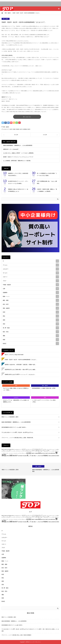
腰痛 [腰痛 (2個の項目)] (32, 456)
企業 (31, 289)
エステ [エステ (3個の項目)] (24, 449)
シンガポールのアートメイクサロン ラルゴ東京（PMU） (44, 401)
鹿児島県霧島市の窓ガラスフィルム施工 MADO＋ (14, 427)
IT (31, 261)
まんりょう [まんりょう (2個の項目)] (19, 449)
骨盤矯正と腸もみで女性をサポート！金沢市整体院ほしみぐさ (18, 190)
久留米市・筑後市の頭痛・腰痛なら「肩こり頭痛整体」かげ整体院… (47, 190)
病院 (31, 320)
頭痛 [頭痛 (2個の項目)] (42, 456)
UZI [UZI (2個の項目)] (12, 449)
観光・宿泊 (31, 332)
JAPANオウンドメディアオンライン (33, 642)
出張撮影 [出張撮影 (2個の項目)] (36, 453)
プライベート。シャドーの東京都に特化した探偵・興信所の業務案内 (16, 635)
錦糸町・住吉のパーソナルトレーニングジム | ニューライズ (18, 157)
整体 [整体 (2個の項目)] (54, 453)
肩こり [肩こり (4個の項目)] (29, 455)
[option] (15, 469)
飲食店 (31, 343)
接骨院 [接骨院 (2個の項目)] (52, 453)
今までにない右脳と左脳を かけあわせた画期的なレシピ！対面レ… (16, 389)
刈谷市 (11, 129)
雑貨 (31, 340)
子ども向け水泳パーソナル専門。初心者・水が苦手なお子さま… (18, 432)
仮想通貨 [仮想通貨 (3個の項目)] (29, 453)
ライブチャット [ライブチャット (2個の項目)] (23, 453)
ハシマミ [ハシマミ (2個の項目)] (14, 451)
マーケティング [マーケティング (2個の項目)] (17, 453)
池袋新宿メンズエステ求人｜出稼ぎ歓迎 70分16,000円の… (18, 174)
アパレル (31, 265)
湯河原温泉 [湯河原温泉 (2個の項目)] (20, 456)
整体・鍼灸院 (6, 19)
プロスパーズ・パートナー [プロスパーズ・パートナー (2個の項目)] (8, 453)
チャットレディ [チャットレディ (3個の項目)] (7, 451)
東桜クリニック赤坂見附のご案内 (10, 417)
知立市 (21, 129)
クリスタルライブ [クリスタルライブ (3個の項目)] (37, 449)
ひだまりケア (6, 129)
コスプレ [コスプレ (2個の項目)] (45, 449)
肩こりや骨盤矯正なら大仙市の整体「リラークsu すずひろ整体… (47, 174)
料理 (31, 312)
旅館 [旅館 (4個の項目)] (11, 455)
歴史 (31, 316)
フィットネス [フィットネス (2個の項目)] (52, 451)
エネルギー (31, 269)
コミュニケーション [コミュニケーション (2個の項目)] (50, 449)
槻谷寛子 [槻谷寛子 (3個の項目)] (15, 456)
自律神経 (25, 129)
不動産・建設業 (31, 285)
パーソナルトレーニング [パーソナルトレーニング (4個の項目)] (40, 451)
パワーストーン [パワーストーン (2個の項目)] (19, 451)
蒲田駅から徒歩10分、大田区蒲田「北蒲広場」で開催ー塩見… (20, 365)
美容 (31, 324)
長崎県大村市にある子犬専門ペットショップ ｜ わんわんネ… (20, 374)
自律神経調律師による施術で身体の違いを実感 (44, 388)
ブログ (31, 281)
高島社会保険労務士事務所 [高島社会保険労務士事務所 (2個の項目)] (54, 456)
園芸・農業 (31, 300)
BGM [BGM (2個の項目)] (3, 449)
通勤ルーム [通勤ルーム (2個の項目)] (36, 456)
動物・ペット (31, 296)
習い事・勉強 (31, 328)
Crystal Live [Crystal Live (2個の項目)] (6, 449)
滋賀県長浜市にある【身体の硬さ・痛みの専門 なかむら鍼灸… (21, 369)
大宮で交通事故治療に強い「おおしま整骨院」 (47, 182)
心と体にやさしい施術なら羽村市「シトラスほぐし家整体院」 (19, 153)
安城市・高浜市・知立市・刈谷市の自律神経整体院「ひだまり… (21, 360)
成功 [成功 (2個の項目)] (49, 453)
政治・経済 (31, 304)
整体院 (18, 129)
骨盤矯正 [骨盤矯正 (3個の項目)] (46, 456)
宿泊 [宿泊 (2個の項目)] (44, 453)
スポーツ (31, 277)
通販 (31, 336)
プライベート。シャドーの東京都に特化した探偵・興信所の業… (18, 438)
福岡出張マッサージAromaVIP (11, 149)
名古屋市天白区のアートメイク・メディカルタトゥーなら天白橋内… (18, 182)
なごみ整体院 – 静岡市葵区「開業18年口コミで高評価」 (17, 161)
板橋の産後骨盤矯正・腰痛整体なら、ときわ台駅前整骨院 (18, 145)
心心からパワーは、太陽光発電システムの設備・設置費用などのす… (16, 401)
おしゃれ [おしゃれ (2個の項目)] (15, 449)
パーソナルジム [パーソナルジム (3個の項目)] (27, 451)
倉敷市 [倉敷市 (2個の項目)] (33, 453)
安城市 (14, 129)
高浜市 (29, 129)
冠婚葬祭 (31, 293)
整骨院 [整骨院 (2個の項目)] (8, 456)
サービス (31, 273)
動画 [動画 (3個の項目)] (40, 453)
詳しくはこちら (27, 117)
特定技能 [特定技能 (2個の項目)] (25, 456)
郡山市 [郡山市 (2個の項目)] (40, 456)
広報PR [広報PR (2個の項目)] (47, 453)
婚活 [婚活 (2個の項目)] (42, 453)
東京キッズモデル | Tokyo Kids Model (14, 355)
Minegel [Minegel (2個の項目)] (10, 449)
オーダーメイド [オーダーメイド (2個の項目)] (29, 449)
